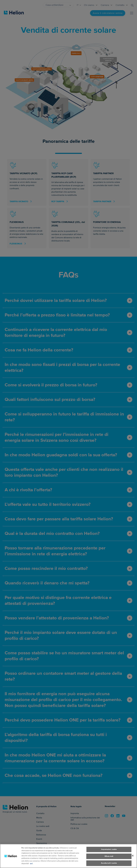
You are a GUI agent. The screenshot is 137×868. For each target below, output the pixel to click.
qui (31, 866)
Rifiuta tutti (109, 859)
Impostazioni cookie (109, 852)
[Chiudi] (133, 859)
